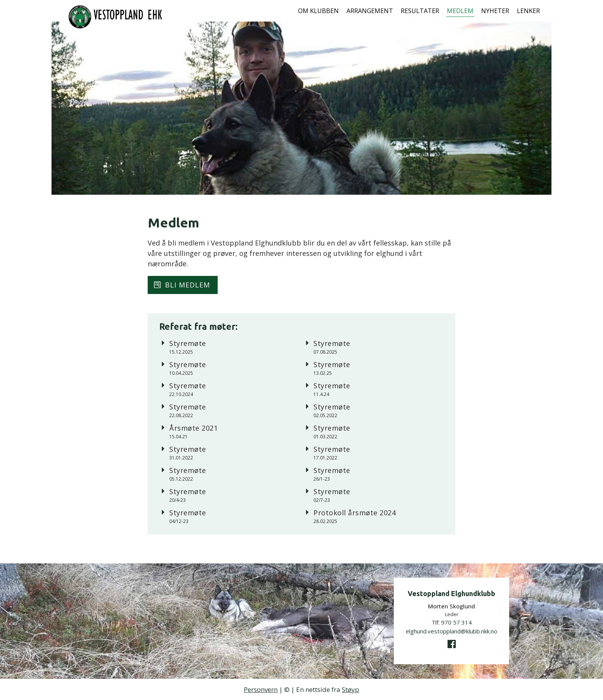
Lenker (528, 11)
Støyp (351, 689)
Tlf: (452, 622)
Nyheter (495, 11)
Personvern (261, 689)
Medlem (460, 11)
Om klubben (318, 11)
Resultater (420, 11)
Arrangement (370, 11)
